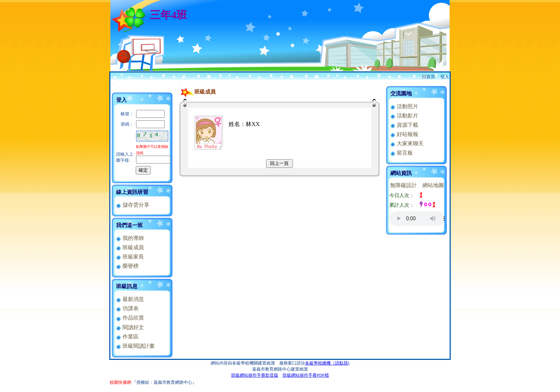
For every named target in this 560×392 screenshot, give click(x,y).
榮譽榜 (127, 266)
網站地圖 (433, 185)
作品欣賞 (130, 318)
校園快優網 (120, 382)
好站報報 (404, 134)
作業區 (127, 337)
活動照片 (404, 106)
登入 (445, 77)
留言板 (401, 153)
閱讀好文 (130, 327)
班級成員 (130, 247)
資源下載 (404, 125)
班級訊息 (127, 286)
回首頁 (429, 77)
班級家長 (130, 257)
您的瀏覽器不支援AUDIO (417, 218)
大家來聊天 (407, 144)
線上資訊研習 (132, 192)
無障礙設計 (403, 185)
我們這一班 (129, 225)
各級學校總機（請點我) (327, 363)
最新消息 (130, 299)
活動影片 (404, 116)
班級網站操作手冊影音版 (255, 375)
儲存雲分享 (132, 205)
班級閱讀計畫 (135, 346)
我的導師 (130, 238)
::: (112, 84)
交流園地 (401, 94)
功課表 (127, 308)
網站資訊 (401, 173)
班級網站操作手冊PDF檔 (306, 375)
